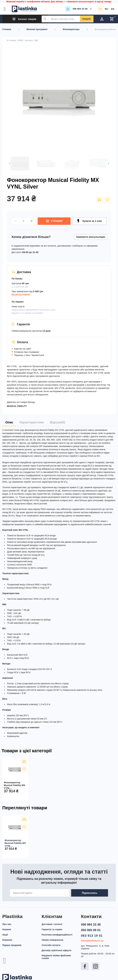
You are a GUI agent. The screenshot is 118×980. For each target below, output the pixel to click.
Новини (7, 929)
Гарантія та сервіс (52, 929)
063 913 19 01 (92, 936)
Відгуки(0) (58, 422)
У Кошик (54, 221)
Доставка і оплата (52, 924)
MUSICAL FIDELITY (17, 406)
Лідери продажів (12, 945)
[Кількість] (23, 221)
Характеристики (32, 422)
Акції (5, 935)
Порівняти (99, 200)
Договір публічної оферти (56, 950)
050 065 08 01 (91, 930)
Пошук (87, 19)
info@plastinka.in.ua (92, 941)
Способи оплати (51, 945)
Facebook (85, 966)
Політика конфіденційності (57, 935)
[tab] (9, 422)
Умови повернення (52, 940)
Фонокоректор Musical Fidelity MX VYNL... (14, 785)
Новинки (7, 940)
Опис (9, 422)
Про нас (7, 924)
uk (100, 9)
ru (106, 9)
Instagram (96, 966)
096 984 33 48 (91, 924)
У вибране (107, 200)
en (113, 9)
